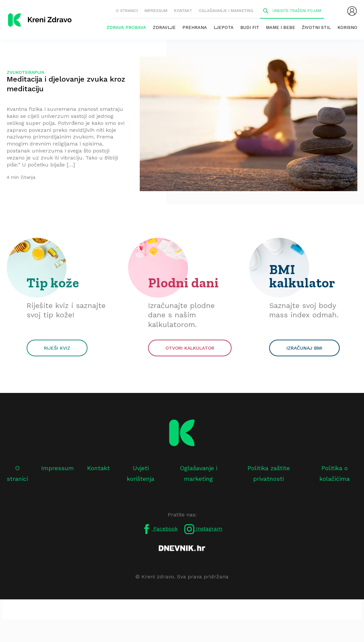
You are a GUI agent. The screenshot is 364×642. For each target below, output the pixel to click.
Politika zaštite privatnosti (269, 473)
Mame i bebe (280, 27)
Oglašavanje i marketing (226, 11)
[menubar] (352, 11)
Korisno (347, 27)
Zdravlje (164, 27)
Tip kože (53, 283)
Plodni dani (183, 283)
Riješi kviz (57, 348)
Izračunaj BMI (304, 348)
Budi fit (250, 27)
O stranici (127, 11)
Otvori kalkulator (190, 348)
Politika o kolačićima (335, 473)
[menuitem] (352, 11)
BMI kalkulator (302, 276)
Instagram (203, 529)
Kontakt (183, 11)
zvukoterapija (25, 72)
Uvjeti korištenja (141, 473)
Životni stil (316, 27)
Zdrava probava (126, 27)
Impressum (156, 11)
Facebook (160, 529)
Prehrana (195, 27)
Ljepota (224, 27)
